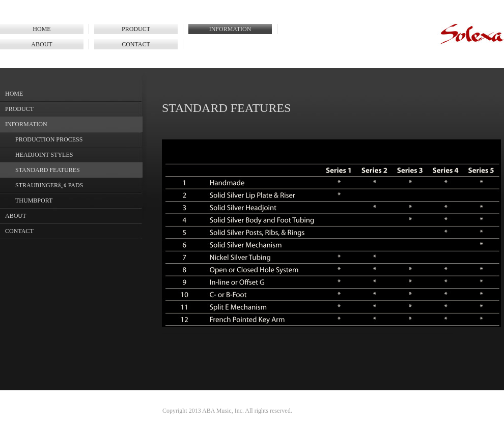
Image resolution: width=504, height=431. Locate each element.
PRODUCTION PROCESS (49, 139)
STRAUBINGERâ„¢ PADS (49, 185)
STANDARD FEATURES (48, 170)
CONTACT (136, 44)
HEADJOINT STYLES (44, 155)
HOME (41, 29)
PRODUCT (136, 29)
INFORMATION (230, 29)
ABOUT (41, 44)
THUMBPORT (34, 200)
